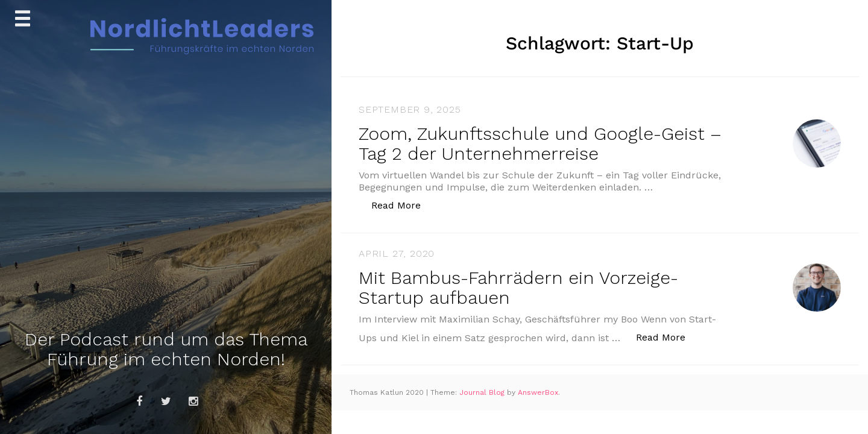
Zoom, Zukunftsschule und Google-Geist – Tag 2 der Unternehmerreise (540, 143)
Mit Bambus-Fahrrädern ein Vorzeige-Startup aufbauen (518, 288)
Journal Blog (483, 392)
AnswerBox (538, 392)
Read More (402, 205)
